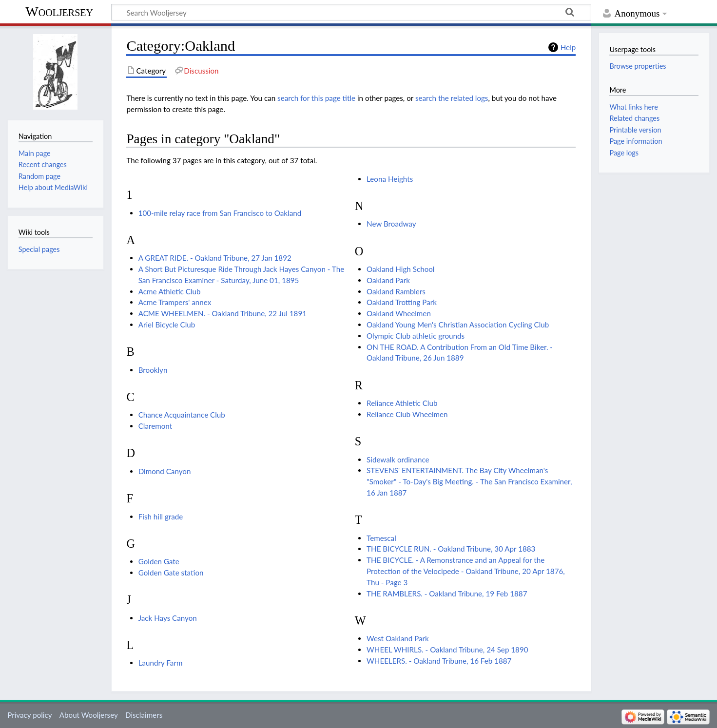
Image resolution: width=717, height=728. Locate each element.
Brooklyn (153, 370)
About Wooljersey (89, 715)
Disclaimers (144, 715)
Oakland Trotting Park (402, 302)
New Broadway (391, 224)
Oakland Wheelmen (399, 313)
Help (568, 47)
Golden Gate (159, 561)
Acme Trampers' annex (175, 302)
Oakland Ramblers (396, 291)
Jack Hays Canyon (168, 618)
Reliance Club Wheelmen (407, 414)
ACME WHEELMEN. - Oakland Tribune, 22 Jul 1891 (223, 313)
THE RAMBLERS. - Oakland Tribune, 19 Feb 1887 (447, 594)
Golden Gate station (171, 573)
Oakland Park (388, 280)
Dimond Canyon (165, 471)
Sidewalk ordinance (398, 460)
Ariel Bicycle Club (167, 325)
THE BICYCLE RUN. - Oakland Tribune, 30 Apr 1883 (451, 549)
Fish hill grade (161, 517)
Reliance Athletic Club (402, 403)
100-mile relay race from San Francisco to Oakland (220, 213)
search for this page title (316, 98)
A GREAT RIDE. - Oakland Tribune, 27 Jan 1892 (215, 258)
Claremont (155, 426)
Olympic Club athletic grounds (416, 336)
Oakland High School (400, 269)
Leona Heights (390, 179)
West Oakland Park (398, 638)
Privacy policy (29, 715)
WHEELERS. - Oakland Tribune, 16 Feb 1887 (439, 661)
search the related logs (452, 98)
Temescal (381, 538)
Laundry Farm (161, 663)
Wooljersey (59, 11)
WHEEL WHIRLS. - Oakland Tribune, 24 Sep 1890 (447, 650)
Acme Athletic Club (170, 291)
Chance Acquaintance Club (182, 415)
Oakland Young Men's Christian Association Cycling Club (458, 325)
